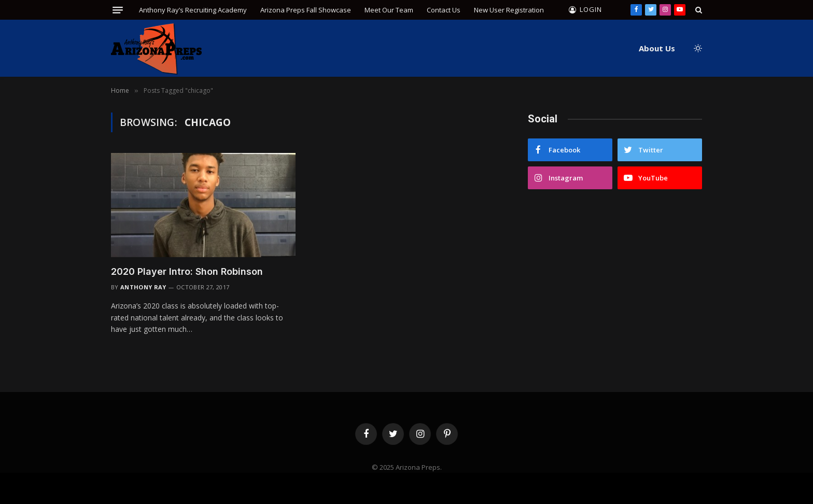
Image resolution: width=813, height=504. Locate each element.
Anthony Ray (143, 287)
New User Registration (509, 10)
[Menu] (118, 10)
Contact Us (444, 10)
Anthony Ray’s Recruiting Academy (193, 10)
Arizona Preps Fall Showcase (306, 10)
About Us (657, 48)
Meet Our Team (389, 10)
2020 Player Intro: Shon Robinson (187, 271)
